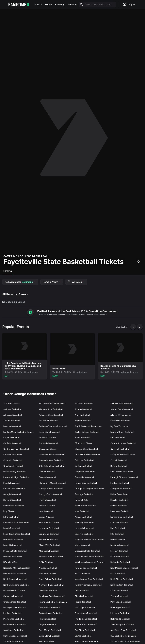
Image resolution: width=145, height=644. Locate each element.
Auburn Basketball (12, 421)
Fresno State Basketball (14, 489)
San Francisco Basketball (15, 636)
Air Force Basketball (84, 404)
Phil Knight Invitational (85, 608)
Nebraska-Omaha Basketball (17, 568)
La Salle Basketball (119, 523)
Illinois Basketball (47, 506)
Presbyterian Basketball (86, 613)
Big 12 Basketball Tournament (88, 426)
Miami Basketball (82, 545)
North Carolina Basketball (15, 579)
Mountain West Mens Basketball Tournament (91, 557)
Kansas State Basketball (122, 517)
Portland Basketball (12, 613)
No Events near (20, 282)
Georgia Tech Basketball (51, 494)
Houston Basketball (119, 500)
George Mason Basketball (51, 489)
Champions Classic (48, 449)
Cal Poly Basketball (12, 443)
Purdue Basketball (48, 619)
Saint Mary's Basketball (50, 630)
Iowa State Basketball (120, 511)
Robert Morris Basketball (15, 625)
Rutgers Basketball (48, 625)
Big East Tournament (120, 426)
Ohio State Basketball (120, 591)
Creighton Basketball (13, 466)
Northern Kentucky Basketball (89, 585)
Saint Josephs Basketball (122, 625)
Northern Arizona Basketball (16, 585)
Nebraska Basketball (120, 562)
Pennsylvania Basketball (15, 608)
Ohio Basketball (82, 591)
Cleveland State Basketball (52, 455)
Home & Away (52, 282)
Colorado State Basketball (51, 460)
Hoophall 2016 (81, 500)
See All (122, 327)
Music (48, 5)
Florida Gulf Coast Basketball (52, 483)
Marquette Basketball (13, 540)
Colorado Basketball (13, 460)
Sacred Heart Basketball (86, 625)
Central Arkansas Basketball (123, 443)
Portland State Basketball (51, 613)
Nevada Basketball (48, 568)
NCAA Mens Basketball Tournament (91, 562)
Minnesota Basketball (49, 551)
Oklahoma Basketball (13, 596)
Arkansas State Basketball (51, 415)
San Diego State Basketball (123, 630)
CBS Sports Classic (84, 443)
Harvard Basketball (12, 500)
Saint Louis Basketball (13, 630)
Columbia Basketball (84, 460)
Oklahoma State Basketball (52, 596)
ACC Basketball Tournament (52, 404)
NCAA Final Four (11, 562)
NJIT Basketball (118, 574)
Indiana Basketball (119, 506)
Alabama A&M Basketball (122, 404)
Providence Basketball (14, 619)
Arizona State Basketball (122, 409)
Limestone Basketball (49, 528)
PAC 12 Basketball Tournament (53, 602)
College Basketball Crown (123, 455)
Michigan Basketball (120, 545)
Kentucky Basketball (84, 523)
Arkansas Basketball (13, 415)
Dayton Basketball (83, 466)
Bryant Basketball (11, 438)
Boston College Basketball (87, 432)
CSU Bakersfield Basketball (52, 466)
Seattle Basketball (83, 636)
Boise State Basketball (49, 432)
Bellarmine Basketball (120, 421)
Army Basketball (82, 415)
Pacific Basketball (83, 602)
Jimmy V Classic (47, 517)
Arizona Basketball (83, 409)
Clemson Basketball (13, 455)
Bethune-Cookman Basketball (53, 426)
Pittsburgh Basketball (120, 608)
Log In (129, 5)
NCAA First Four (46, 562)
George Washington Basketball (89, 489)
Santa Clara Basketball (49, 636)
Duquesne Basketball (85, 472)
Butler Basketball (83, 438)
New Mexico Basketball (86, 568)
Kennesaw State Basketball (16, 523)
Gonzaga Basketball (84, 494)
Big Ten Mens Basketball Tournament (20, 432)
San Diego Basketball (85, 630)
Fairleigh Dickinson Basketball (124, 477)
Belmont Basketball (12, 426)
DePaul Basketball (119, 466)
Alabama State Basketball (51, 409)
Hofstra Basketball (48, 500)
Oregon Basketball (119, 596)
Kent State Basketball (49, 523)
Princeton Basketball (120, 613)
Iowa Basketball (82, 511)
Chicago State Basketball (86, 449)
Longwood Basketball (49, 534)
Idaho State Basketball (14, 506)
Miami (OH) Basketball (49, 545)
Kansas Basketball (83, 517)
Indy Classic (9, 511)
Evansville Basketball (84, 477)
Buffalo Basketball (47, 438)
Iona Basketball (46, 511)
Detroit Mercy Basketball (15, 472)
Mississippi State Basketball (88, 551)
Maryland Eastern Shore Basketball (91, 540)
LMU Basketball (118, 528)
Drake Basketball (47, 472)
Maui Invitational (118, 540)
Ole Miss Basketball (84, 596)
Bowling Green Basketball (122, 432)
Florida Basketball (12, 483)
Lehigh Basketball (12, 528)
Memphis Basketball (13, 545)
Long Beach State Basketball (17, 534)
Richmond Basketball (120, 619)
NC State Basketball (120, 557)
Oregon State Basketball (15, 602)
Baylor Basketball (83, 421)
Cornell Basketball (119, 460)
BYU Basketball (118, 438)
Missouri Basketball (119, 551)
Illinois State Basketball (85, 506)
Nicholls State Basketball (15, 574)
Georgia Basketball (12, 494)
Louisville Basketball (84, 534)
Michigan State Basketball (15, 551)
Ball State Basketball (48, 421)
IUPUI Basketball (11, 517)
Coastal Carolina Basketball (87, 455)
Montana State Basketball (51, 557)
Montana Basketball (13, 557)
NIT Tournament (82, 574)
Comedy (60, 5)
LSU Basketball (117, 534)
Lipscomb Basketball (84, 528)
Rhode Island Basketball (86, 619)
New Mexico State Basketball (124, 568)
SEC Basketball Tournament (123, 636)
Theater (72, 5)
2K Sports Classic (11, 404)
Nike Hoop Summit (48, 574)
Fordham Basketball (120, 483)
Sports (38, 5)
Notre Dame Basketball (14, 591)
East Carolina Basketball (122, 472)
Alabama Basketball (12, 409)
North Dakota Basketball (50, 579)
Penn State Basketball (121, 602)
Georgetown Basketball (121, 489)
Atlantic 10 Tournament (121, 415)
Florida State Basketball (86, 483)
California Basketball (49, 443)
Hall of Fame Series (120, 494)
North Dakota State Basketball (89, 579)
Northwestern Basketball (122, 585)
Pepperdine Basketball (50, 608)
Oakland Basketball (48, 591)
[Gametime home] (21, 5)
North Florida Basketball (122, 579)
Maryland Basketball (48, 540)
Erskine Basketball (48, 477)
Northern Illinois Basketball (51, 585)
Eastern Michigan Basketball (16, 477)
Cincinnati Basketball (120, 449)
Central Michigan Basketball (16, 449)
